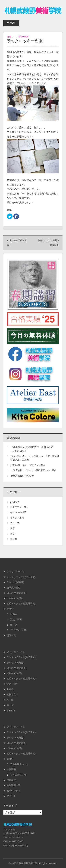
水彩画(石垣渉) (14, 598)
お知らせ (15, 502)
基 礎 (10, 700)
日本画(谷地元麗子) (17, 593)
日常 (9, 37)
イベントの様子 (18, 512)
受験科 (10, 609)
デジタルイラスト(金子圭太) (21, 577)
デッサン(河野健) (15, 582)
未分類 (14, 539)
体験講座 (11, 770)
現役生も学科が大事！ (17, 243)
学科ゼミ (11, 711)
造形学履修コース (19, 764)
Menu (11, 23)
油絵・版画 (16, 620)
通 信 (10, 705)
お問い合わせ (14, 791)
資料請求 (11, 780)
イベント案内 (17, 518)
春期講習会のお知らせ (22, 476)
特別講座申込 (14, 786)
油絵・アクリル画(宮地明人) (21, 604)
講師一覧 (11, 636)
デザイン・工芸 (18, 630)
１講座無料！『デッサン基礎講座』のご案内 (34, 470)
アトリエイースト (19, 507)
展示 (12, 528)
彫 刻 (14, 625)
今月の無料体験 (18, 775)
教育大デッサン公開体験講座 (48, 243)
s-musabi (23, 37)
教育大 (10, 689)
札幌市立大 (12, 695)
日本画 (14, 614)
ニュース (15, 523)
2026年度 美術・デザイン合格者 (28, 465)
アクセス (11, 796)
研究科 (10, 759)
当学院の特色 (14, 588)
